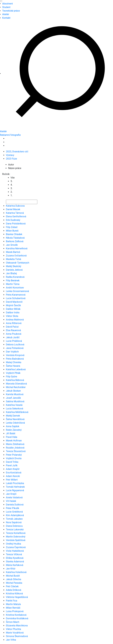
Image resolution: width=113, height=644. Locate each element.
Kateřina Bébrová (15, 380)
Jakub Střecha (14, 579)
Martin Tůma (13, 284)
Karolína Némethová (17, 248)
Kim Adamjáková (15, 515)
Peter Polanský (14, 455)
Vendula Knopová (15, 355)
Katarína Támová (15, 213)
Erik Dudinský (13, 220)
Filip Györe (12, 377)
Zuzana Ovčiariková (16, 256)
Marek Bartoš (13, 252)
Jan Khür (11, 569)
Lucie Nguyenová (15, 490)
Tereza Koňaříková (16, 533)
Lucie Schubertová (16, 298)
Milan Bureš (12, 231)
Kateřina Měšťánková (17, 412)
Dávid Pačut (12, 327)
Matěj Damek (13, 416)
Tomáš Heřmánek (15, 487)
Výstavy (10, 155)
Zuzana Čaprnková (16, 547)
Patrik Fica (12, 601)
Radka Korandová (15, 277)
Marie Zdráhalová (15, 444)
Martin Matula (13, 604)
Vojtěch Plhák (13, 373)
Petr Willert (12, 480)
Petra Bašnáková (15, 359)
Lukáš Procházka (15, 483)
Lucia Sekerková (14, 409)
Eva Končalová (14, 473)
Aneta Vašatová (14, 497)
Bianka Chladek (14, 234)
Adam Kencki (13, 476)
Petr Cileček (12, 586)
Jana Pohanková (15, 348)
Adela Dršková (14, 590)
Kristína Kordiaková (16, 615)
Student (6, 7)
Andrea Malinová (15, 320)
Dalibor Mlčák (13, 309)
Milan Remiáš (13, 608)
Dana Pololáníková (16, 224)
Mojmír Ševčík (13, 305)
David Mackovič (14, 302)
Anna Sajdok (13, 426)
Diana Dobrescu (14, 526)
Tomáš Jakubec (14, 519)
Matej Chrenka (14, 362)
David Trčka (12, 462)
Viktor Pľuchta (13, 629)
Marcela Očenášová (16, 384)
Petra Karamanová (16, 295)
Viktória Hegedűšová (17, 597)
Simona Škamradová (17, 636)
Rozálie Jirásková (15, 448)
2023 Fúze (11, 159)
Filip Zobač (12, 227)
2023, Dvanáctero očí (17, 152)
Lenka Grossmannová (17, 291)
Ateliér (6, 14)
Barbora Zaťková (15, 241)
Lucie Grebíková (14, 512)
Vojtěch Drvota (14, 458)
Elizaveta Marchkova (17, 626)
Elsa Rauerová (13, 330)
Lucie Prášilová (14, 341)
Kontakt (6, 18)
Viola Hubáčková (15, 551)
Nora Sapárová (14, 522)
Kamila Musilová (15, 394)
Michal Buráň (13, 576)
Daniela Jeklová (14, 270)
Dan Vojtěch (12, 352)
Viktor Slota (12, 316)
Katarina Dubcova (15, 206)
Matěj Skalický (14, 266)
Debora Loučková (15, 345)
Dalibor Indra (13, 313)
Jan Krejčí (11, 494)
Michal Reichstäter (16, 387)
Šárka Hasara (13, 366)
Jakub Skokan (13, 391)
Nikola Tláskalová (15, 238)
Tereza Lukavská (15, 530)
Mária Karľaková (15, 565)
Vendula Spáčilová (16, 540)
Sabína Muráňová (15, 401)
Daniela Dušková (15, 505)
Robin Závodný (14, 430)
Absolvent (8, 4)
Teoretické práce (11, 11)
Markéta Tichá (13, 259)
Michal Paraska (14, 583)
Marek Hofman (14, 441)
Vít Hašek (11, 501)
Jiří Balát (11, 433)
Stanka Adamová (15, 562)
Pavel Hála (12, 437)
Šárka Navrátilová (15, 419)
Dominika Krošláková (17, 618)
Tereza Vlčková (14, 554)
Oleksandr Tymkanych (18, 263)
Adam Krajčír (13, 469)
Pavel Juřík (12, 465)
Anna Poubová (14, 334)
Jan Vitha (11, 640)
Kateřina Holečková (16, 572)
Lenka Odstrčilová (15, 423)
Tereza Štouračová (16, 451)
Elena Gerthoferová (16, 216)
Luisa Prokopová (15, 611)
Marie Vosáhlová (15, 633)
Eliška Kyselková (15, 558)
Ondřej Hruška (13, 544)
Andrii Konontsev (15, 288)
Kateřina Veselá (14, 405)
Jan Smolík (12, 245)
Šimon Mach (13, 622)
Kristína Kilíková (14, 594)
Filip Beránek (13, 280)
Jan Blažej (11, 273)
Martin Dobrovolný (16, 537)
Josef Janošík (13, 398)
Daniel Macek (13, 209)
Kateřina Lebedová (16, 369)
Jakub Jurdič (13, 337)
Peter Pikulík (12, 508)
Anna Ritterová (14, 323)
